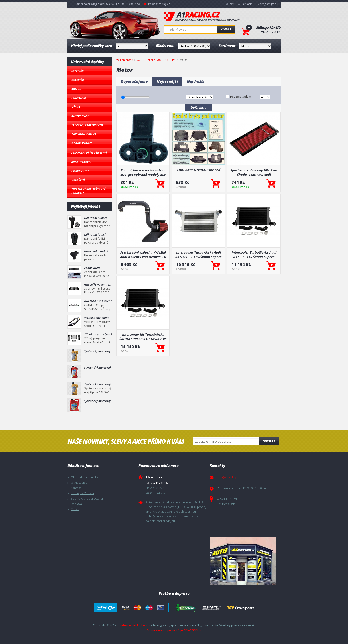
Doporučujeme (134, 81)
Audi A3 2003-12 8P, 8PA (161, 60)
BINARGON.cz (193, 630)
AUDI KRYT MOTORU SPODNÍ (198, 170)
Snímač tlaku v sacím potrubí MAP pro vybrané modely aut (143, 172)
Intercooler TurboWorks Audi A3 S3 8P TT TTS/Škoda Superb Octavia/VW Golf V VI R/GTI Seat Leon (199, 254)
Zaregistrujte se (268, 4)
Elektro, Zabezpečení (87, 125)
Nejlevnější (167, 81)
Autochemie (80, 116)
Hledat (226, 29)
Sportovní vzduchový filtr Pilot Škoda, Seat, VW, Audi (254, 172)
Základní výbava (84, 134)
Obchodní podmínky (84, 477)
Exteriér (78, 80)
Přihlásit (247, 4)
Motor (76, 89)
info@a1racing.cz (159, 4)
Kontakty (76, 488)
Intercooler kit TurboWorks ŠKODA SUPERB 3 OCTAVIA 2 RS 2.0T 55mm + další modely (143, 337)
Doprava (76, 504)
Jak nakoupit (79, 483)
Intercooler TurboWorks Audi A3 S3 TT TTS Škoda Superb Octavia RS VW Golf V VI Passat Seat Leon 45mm (254, 254)
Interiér (78, 71)
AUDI (140, 60)
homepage (127, 59)
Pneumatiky (80, 171)
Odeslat (269, 441)
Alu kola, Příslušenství (89, 152)
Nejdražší (196, 81)
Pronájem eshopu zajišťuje (165, 630)
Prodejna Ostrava (82, 493)
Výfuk (76, 107)
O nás (75, 509)
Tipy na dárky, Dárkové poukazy (89, 191)
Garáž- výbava (82, 143)
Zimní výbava (81, 161)
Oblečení (78, 180)
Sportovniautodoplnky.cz (134, 625)
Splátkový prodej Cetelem (88, 498)
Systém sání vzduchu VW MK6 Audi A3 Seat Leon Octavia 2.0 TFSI (143, 254)
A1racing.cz (202, 17)
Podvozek (79, 98)
